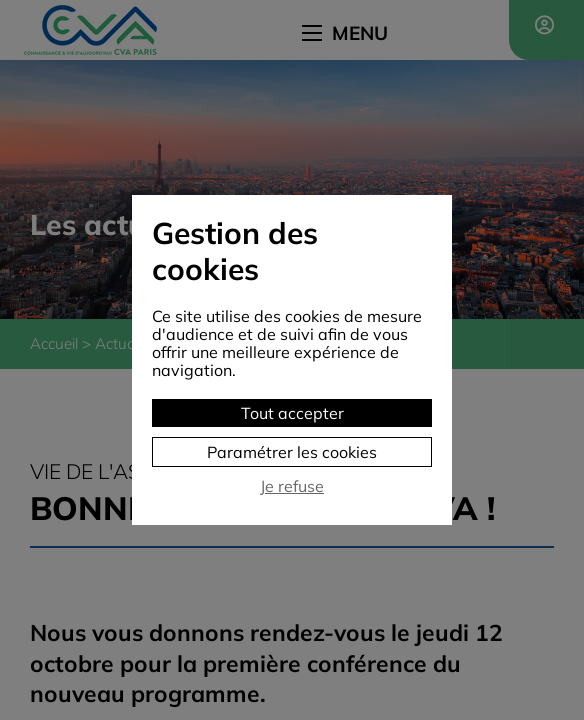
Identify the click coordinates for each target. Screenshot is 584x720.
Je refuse (292, 486)
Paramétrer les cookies (292, 452)
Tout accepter (292, 413)
